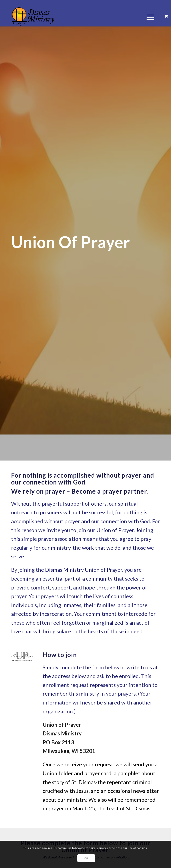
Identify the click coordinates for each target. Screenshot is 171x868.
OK (86, 858)
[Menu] (148, 16)
